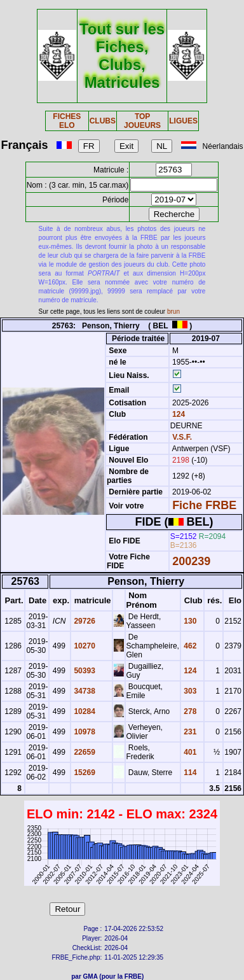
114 (189, 773)
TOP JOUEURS (142, 121)
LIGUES (183, 121)
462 (189, 646)
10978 (84, 732)
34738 (84, 691)
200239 (191, 561)
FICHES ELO (67, 121)
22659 (84, 752)
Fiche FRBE (204, 505)
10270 (84, 646)
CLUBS (103, 121)
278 (189, 711)
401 (189, 752)
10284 (84, 711)
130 (189, 621)
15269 (84, 773)
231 (189, 732)
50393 (84, 671)
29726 (84, 621)
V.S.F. (182, 437)
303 (189, 691)
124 (178, 414)
